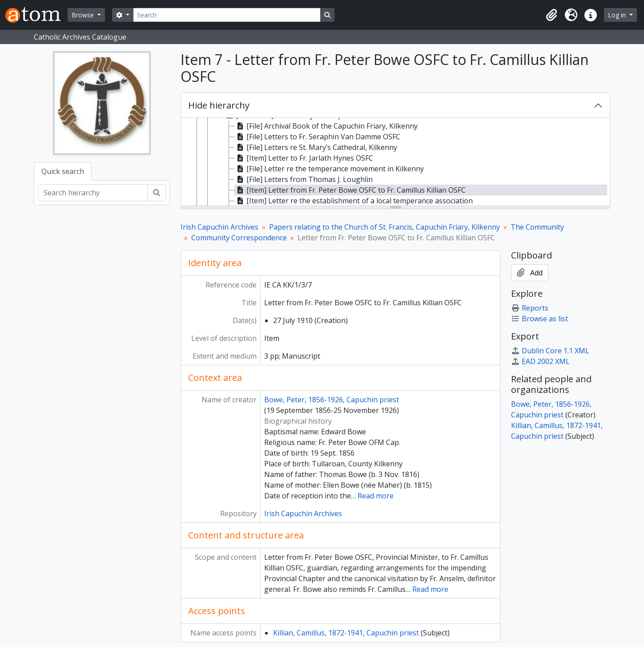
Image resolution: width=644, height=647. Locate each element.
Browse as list (539, 319)
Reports (530, 308)
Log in (618, 15)
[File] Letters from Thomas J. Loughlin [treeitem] (304, 179)
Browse (84, 15)
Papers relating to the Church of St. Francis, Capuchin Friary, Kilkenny (384, 227)
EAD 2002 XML (540, 361)
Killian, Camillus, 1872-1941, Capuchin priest (346, 633)
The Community (537, 227)
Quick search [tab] (63, 171)
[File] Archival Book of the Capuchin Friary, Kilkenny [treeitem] (326, 126)
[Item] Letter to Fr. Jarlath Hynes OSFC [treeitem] (304, 158)
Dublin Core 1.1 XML (550, 351)
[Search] (227, 15)
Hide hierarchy (219, 105)
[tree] (395, 162)
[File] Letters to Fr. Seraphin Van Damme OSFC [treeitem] (318, 137)
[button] (551, 15)
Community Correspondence (239, 238)
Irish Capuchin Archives (219, 227)
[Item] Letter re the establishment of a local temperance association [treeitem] (354, 201)
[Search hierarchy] (93, 193)
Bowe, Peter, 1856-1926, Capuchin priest (332, 400)
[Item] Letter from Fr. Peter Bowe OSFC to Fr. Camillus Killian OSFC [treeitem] (350, 190)
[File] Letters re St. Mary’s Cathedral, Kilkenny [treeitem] (316, 147)
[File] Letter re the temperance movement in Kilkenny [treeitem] (329, 169)
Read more (376, 496)
